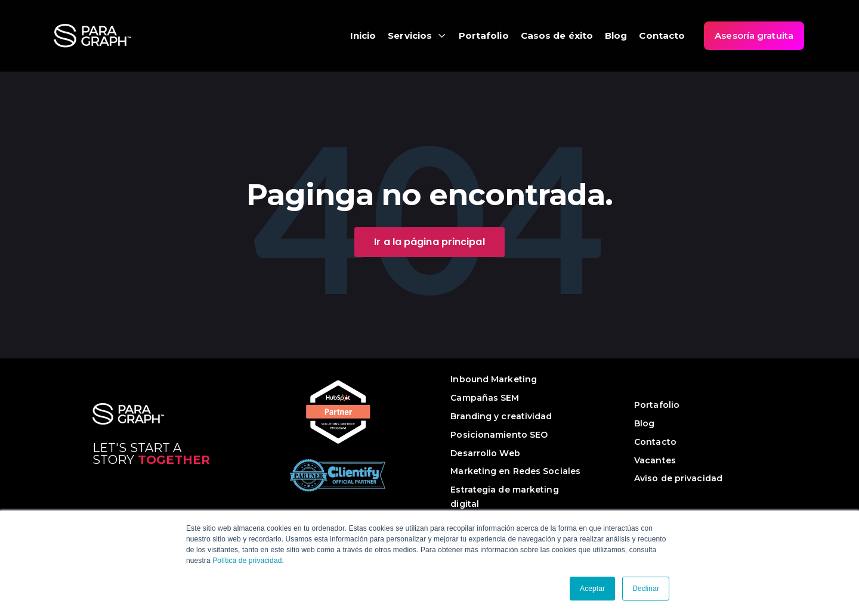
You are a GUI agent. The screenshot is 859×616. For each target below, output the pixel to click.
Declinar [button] (646, 589)
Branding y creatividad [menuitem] (501, 416)
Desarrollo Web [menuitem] (485, 453)
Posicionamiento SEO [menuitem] (499, 435)
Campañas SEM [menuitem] (485, 398)
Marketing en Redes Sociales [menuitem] (515, 471)
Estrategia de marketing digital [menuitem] (504, 497)
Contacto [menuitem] (655, 442)
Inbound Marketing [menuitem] (494, 379)
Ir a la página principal (429, 242)
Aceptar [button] (592, 589)
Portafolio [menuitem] (657, 405)
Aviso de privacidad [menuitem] (678, 478)
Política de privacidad (247, 561)
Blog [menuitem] (644, 423)
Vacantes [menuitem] (655, 460)
